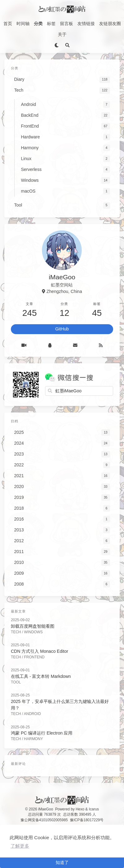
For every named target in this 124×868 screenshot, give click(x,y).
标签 (51, 24)
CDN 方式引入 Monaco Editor (39, 651)
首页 (8, 24)
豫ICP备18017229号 (87, 820)
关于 (62, 34)
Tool (16, 682)
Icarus (94, 809)
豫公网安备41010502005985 (44, 820)
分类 (38, 24)
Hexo (80, 809)
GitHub (62, 329)
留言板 (67, 24)
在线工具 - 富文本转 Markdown (41, 676)
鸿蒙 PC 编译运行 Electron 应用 (42, 733)
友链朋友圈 (110, 24)
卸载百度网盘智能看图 (33, 626)
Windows (33, 632)
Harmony (33, 739)
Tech (16, 632)
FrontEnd (34, 657)
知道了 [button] (62, 862)
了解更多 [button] (20, 846)
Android (32, 714)
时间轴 (23, 24)
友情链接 (86, 24)
